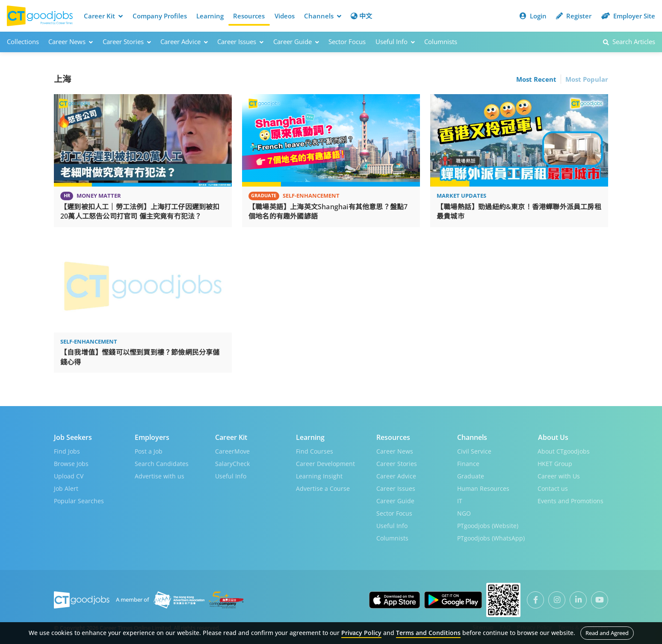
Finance (468, 462)
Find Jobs (67, 450)
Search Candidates (162, 462)
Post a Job (149, 450)
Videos (285, 16)
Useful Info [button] (395, 42)
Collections (23, 42)
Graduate (471, 475)
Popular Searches (79, 500)
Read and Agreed (607, 633)
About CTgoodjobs (564, 450)
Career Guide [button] (296, 42)
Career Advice (396, 475)
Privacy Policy (361, 633)
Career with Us (559, 475)
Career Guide (395, 500)
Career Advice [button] (184, 42)
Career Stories (397, 462)
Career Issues (396, 487)
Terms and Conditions (428, 633)
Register (574, 16)
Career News (395, 450)
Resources (249, 16)
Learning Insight (319, 475)
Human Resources (483, 487)
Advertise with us (160, 475)
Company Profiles (160, 16)
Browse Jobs (71, 462)
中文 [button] (361, 16)
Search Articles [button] (629, 42)
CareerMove (232, 450)
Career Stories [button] (127, 42)
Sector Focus (347, 42)
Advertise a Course (323, 487)
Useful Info (231, 475)
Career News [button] (71, 42)
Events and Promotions (570, 500)
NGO (464, 512)
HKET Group (555, 462)
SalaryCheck (232, 462)
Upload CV (69, 475)
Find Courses (315, 450)
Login (533, 16)
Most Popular (587, 79)
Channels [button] (323, 16)
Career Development (325, 462)
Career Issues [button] (240, 42)
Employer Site (628, 16)
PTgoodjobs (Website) (488, 524)
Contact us (553, 487)
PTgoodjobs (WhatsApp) (491, 537)
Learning (210, 16)
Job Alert (66, 487)
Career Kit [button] (103, 16)
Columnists (441, 42)
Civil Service (474, 450)
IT (460, 500)
